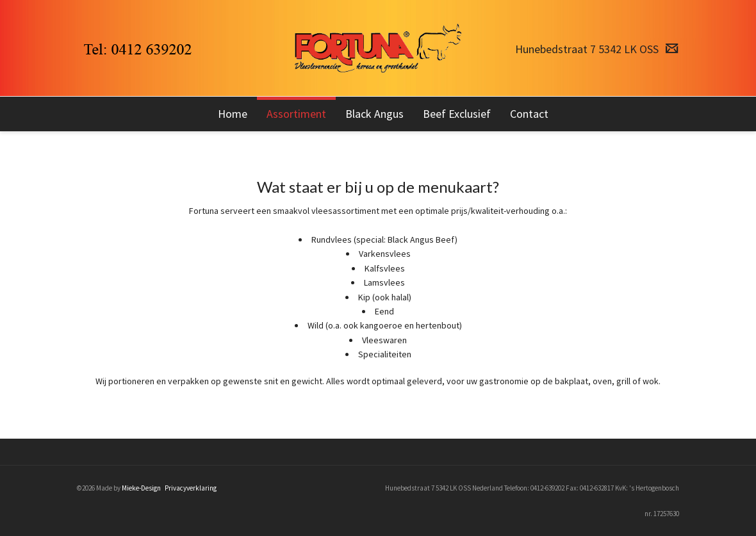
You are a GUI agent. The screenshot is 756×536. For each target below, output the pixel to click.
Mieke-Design (141, 488)
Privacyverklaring (191, 488)
